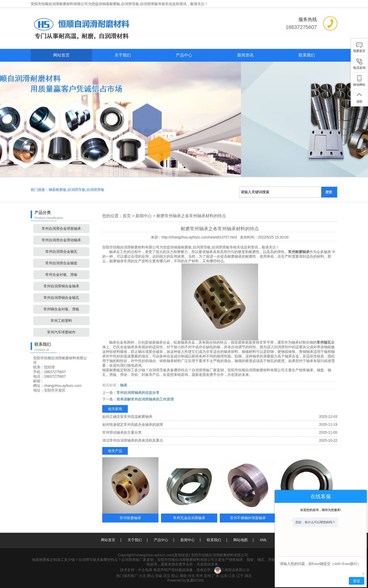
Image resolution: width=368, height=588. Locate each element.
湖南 (183, 576)
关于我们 (123, 55)
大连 (142, 576)
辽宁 (240, 576)
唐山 (151, 576)
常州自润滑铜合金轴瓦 (61, 298)
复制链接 (181, 555)
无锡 (158, 576)
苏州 (208, 576)
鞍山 (175, 576)
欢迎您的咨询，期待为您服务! (321, 510)
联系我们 (307, 55)
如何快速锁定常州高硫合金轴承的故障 (133, 424)
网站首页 (61, 55)
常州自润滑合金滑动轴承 (61, 240)
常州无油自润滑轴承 (189, 518)
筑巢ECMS (195, 580)
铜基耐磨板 (111, 4)
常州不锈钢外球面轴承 (248, 518)
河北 (191, 576)
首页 (127, 216)
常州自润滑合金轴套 (61, 263)
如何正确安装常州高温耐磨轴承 (127, 417)
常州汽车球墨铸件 (61, 332)
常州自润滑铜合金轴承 (61, 286)
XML (263, 540)
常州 (199, 576)
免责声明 (160, 570)
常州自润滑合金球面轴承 (61, 228)
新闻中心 (144, 216)
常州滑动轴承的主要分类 (122, 432)
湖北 (248, 576)
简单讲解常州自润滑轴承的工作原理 (145, 399)
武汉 (167, 576)
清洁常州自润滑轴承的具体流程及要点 (133, 440)
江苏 (232, 576)
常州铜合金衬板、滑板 (61, 309)
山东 (224, 576)
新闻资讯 (245, 55)
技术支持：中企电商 (136, 570)
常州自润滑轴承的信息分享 (138, 393)
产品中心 (184, 55)
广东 (216, 576)
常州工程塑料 (61, 321)
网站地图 (240, 540)
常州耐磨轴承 (130, 518)
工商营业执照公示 (232, 570)
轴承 (124, 385)
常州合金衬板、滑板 (61, 275)
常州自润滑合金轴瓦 (61, 252)
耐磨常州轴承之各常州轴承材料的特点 (191, 216)
